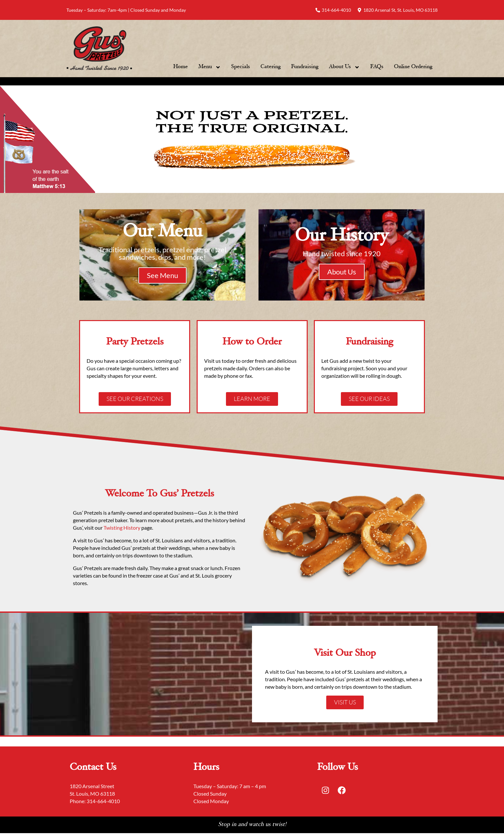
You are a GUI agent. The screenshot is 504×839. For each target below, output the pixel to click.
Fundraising (305, 67)
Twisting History (122, 528)
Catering (271, 67)
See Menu (162, 275)
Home (181, 67)
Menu (210, 67)
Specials (241, 67)
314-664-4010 (103, 801)
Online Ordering (413, 67)
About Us (344, 67)
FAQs (377, 67)
